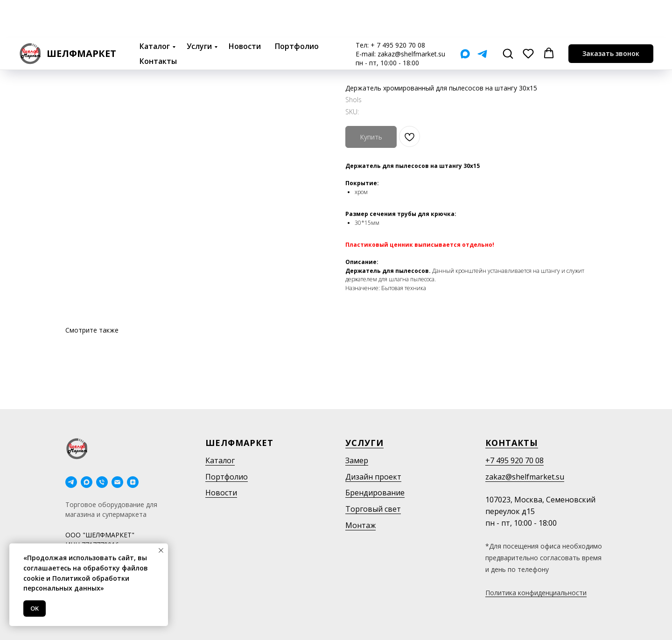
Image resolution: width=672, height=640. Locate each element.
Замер (357, 460)
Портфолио (297, 8)
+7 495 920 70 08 (514, 460)
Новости (245, 8)
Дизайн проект (373, 477)
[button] (508, 15)
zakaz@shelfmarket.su (411, 16)
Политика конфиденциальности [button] (536, 593)
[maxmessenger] (87, 482)
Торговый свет (373, 509)
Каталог (155, 8)
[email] (117, 482)
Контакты (158, 23)
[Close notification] (161, 550)
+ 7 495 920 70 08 (398, 7)
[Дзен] (133, 482)
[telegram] (71, 482)
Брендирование (375, 493)
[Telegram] (482, 16)
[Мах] (465, 16)
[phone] (102, 482)
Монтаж (360, 525)
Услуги (199, 8)
